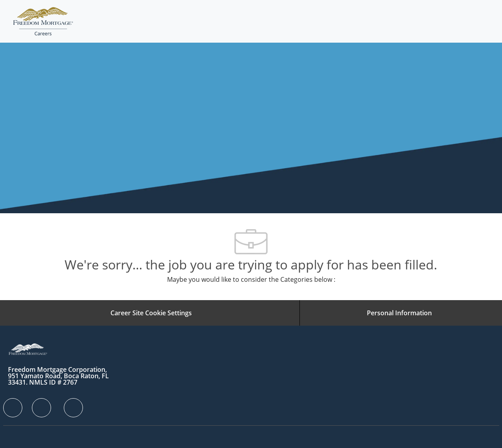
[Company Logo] (43, 21)
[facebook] (13, 408)
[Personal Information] (399, 313)
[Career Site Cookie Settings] (151, 313)
